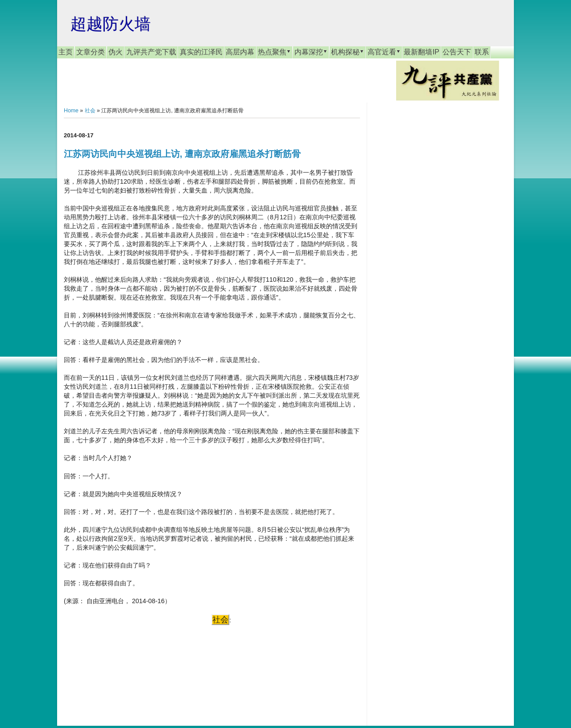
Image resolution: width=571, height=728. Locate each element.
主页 (66, 52)
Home (71, 111)
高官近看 (384, 52)
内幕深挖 (311, 52)
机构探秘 (348, 52)
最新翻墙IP (421, 52)
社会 (90, 111)
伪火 (116, 52)
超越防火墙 (111, 24)
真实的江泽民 (201, 52)
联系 (482, 52)
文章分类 (91, 52)
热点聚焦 (274, 52)
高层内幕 (240, 52)
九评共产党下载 (151, 52)
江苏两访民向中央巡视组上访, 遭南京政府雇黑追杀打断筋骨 (182, 154)
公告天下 (457, 52)
